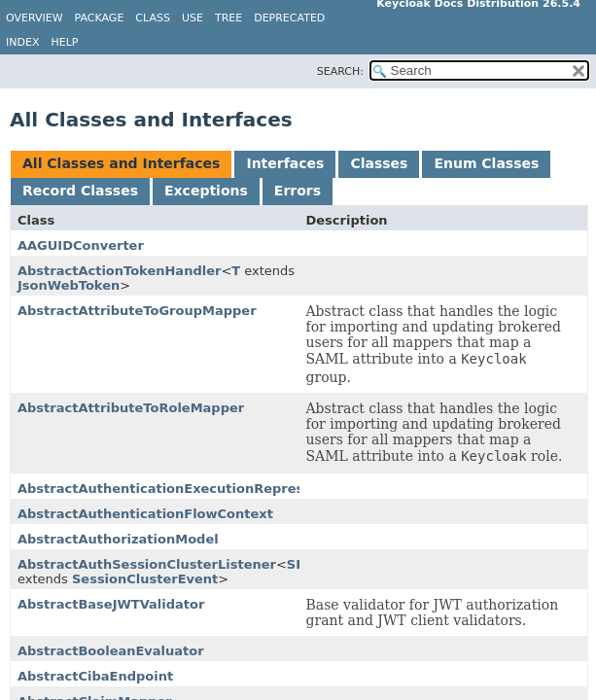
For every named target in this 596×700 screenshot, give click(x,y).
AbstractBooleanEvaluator (111, 651)
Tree (228, 18)
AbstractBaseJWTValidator (111, 604)
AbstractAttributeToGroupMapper (137, 311)
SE (296, 564)
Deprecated (289, 18)
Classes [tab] (379, 163)
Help (64, 42)
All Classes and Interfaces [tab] (121, 163)
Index (22, 42)
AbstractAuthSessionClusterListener (147, 564)
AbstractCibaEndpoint (95, 676)
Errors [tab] (298, 191)
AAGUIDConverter (81, 245)
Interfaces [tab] (285, 163)
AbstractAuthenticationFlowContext (145, 514)
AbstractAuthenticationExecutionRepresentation (191, 489)
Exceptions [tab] (206, 191)
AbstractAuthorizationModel (118, 539)
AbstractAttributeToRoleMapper (131, 408)
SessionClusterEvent (145, 579)
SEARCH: (340, 71)
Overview (35, 18)
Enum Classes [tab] (486, 163)
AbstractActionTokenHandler (119, 271)
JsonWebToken (69, 285)
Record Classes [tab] (80, 191)
